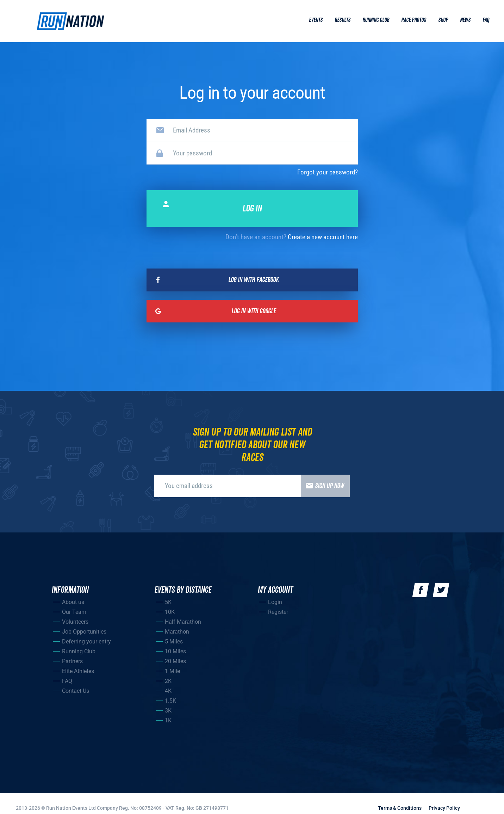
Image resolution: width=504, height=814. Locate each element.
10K (170, 612)
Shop (443, 20)
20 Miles (175, 661)
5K (168, 602)
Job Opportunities (84, 632)
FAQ (67, 681)
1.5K (170, 701)
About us (73, 602)
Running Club (376, 20)
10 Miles (175, 651)
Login (275, 602)
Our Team (74, 612)
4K (168, 691)
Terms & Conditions (400, 808)
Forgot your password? (328, 172)
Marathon (177, 632)
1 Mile (172, 671)
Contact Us (76, 691)
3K (168, 711)
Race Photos (414, 20)
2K (168, 681)
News (465, 20)
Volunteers (75, 622)
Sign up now (322, 486)
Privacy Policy (444, 808)
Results (343, 20)
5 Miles (174, 642)
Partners (72, 661)
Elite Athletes (78, 671)
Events (316, 20)
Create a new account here (323, 237)
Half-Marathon (183, 622)
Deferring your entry (86, 642)
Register (278, 612)
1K (168, 720)
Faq (486, 20)
